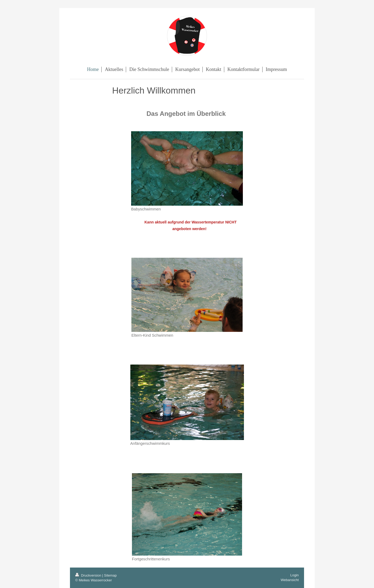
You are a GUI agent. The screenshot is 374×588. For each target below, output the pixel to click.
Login (294, 575)
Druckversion (89, 575)
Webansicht (290, 580)
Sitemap (110, 575)
